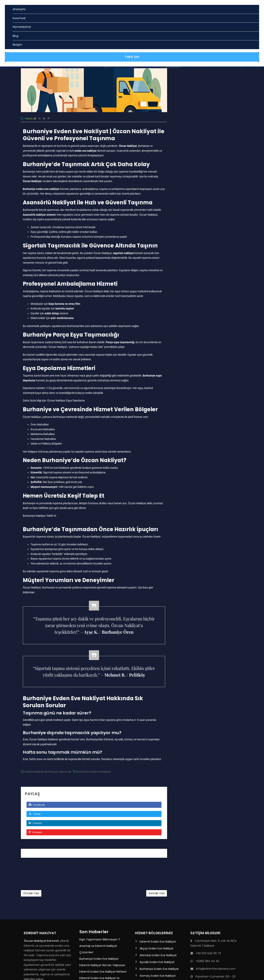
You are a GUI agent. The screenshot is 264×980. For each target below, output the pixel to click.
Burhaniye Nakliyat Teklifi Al (39, 516)
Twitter (35, 814)
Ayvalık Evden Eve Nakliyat (157, 962)
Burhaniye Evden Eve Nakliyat (94, 772)
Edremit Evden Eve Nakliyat (158, 942)
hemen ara (120, 503)
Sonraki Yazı (157, 893)
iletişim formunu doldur (93, 503)
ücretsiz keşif (87, 270)
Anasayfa (19, 9)
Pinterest (35, 832)
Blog (16, 36)
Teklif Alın (132, 57)
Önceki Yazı (31, 893)
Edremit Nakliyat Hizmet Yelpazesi (102, 965)
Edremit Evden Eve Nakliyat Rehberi (103, 972)
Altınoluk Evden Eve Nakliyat (158, 955)
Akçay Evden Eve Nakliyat (157, 948)
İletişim (17, 45)
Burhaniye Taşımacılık (58, 772)
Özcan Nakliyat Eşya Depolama (66, 401)
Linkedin (35, 823)
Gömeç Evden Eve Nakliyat (158, 976)
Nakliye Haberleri (34, 772)
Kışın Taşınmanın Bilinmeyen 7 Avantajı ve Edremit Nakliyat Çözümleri (100, 946)
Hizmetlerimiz (22, 27)
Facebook (37, 805)
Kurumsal (19, 18)
